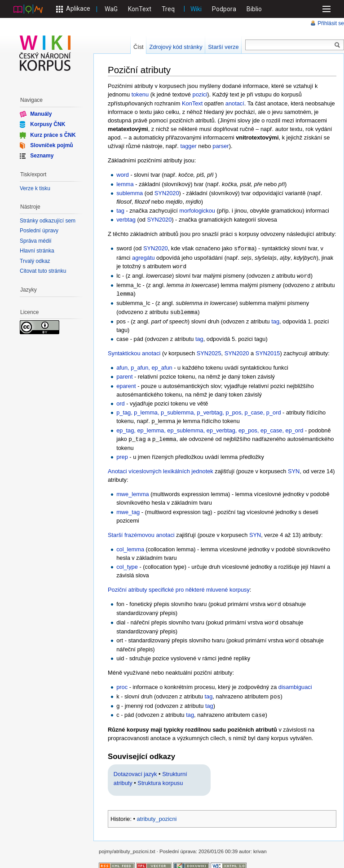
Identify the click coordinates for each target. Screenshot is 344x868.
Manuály (41, 114)
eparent (126, 384)
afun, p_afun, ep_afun (144, 365)
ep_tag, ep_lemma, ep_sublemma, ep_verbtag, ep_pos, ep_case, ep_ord (210, 428)
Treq (168, 9)
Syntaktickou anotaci (134, 351)
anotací (235, 103)
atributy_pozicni (157, 814)
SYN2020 (167, 193)
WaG (111, 9)
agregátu (143, 257)
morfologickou (197, 211)
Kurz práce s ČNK (53, 135)
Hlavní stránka (37, 251)
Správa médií (36, 241)
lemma (125, 184)
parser (221, 146)
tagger (188, 146)
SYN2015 (268, 351)
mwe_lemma (133, 491)
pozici (200, 94)
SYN (294, 469)
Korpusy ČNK (48, 124)
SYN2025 (209, 351)
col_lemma (130, 547)
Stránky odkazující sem (48, 221)
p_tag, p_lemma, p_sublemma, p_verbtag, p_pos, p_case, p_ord (198, 410)
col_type (127, 564)
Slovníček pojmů (51, 145)
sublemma (130, 193)
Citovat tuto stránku (43, 271)
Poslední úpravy (39, 231)
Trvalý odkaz (35, 261)
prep (122, 454)
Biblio (254, 9)
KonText (140, 9)
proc (122, 683)
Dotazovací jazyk (135, 769)
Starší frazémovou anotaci (141, 532)
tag (120, 211)
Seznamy (42, 156)
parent (124, 374)
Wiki (196, 9)
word (123, 175)
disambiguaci (295, 683)
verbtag (126, 220)
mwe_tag (128, 509)
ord (121, 401)
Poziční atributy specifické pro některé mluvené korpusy (179, 587)
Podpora (224, 9)
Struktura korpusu (160, 778)
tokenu (140, 94)
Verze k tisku (35, 188)
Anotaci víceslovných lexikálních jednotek (161, 469)
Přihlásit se (331, 23)
